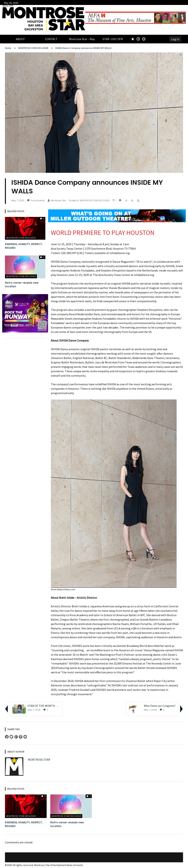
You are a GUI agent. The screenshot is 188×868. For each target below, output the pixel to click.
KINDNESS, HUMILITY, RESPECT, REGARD (24, 246)
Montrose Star (57, 201)
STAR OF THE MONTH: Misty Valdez (50, 706)
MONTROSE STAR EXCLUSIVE (33, 48)
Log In (175, 39)
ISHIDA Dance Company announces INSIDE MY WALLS (83, 48)
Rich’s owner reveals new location (22, 285)
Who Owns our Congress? (160, 706)
